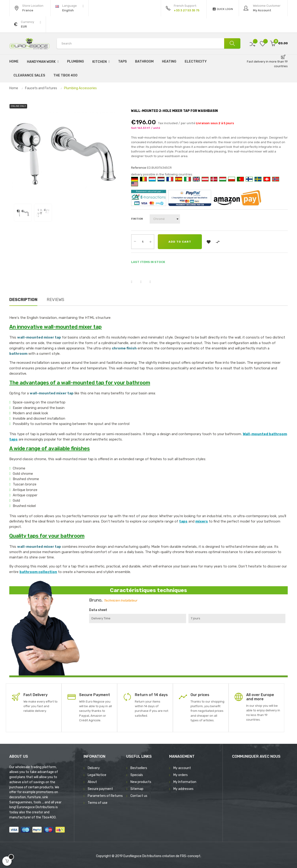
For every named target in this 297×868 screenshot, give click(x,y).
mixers (202, 521)
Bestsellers (139, 768)
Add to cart (180, 242)
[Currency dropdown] (27, 24)
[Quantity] (143, 242)
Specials (137, 775)
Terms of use (98, 803)
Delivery (94, 768)
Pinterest (153, 282)
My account (182, 768)
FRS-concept (190, 856)
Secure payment (100, 789)
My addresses (183, 789)
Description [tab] (23, 300)
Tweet (144, 282)
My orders (181, 775)
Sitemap (137, 789)
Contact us (139, 796)
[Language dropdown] (69, 8)
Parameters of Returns (105, 796)
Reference (139, 168)
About (92, 782)
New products (141, 782)
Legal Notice (97, 775)
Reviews (55, 300)
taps (183, 521)
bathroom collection (38, 572)
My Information (185, 782)
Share (135, 282)
